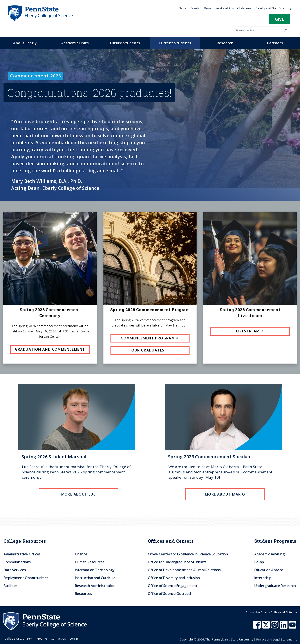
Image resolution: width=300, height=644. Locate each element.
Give (280, 19)
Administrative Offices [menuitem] (22, 554)
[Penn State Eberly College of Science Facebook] (257, 627)
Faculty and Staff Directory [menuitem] (274, 8)
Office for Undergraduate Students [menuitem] (177, 562)
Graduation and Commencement (50, 349)
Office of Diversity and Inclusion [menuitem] (174, 578)
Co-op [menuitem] (259, 562)
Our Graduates (150, 350)
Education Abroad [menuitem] (269, 570)
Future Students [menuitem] (125, 43)
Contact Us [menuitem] (59, 639)
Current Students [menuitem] (175, 43)
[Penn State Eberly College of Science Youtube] (293, 627)
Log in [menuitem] (74, 639)
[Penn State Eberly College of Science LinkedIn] (284, 627)
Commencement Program (150, 338)
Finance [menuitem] (81, 554)
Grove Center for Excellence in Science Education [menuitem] (188, 554)
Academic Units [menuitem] (75, 43)
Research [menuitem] (225, 43)
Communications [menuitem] (17, 562)
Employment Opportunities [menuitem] (26, 578)
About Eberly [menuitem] (25, 43)
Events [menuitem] (195, 8)
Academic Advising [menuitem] (269, 554)
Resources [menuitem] (83, 594)
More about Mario (225, 494)
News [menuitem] (182, 8)
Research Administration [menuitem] (95, 586)
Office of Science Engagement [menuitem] (173, 586)
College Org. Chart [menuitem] (19, 639)
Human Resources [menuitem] (90, 562)
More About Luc (79, 494)
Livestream (250, 331)
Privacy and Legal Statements (277, 639)
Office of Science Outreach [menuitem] (170, 594)
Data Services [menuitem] (15, 570)
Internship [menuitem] (263, 578)
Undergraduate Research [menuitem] (275, 586)
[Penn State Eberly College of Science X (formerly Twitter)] (266, 627)
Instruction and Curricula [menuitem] (95, 578)
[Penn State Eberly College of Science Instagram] (275, 627)
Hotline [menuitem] (42, 639)
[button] (280, 21)
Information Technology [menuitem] (95, 570)
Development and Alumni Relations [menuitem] (228, 8)
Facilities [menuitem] (10, 586)
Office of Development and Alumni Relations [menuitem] (184, 570)
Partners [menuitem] (275, 43)
